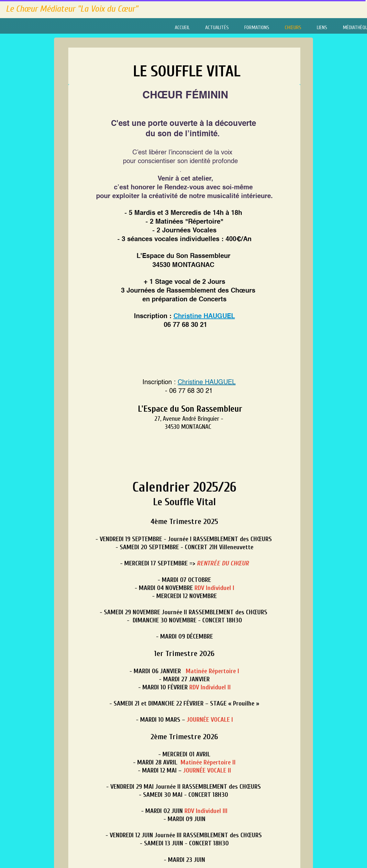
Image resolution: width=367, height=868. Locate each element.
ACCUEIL (182, 28)
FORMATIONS (257, 28)
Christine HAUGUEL (204, 317)
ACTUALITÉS (217, 28)
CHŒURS (293, 28)
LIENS (322, 28)
